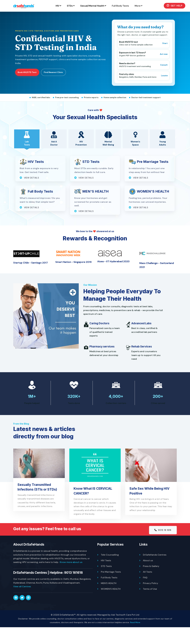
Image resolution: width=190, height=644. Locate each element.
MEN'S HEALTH (109, 600)
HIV (32, 16)
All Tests (147, 589)
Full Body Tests (94, 16)
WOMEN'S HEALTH (111, 606)
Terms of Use (150, 606)
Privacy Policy (150, 600)
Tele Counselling (110, 572)
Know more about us (71, 579)
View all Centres (22, 603)
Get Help (148, 16)
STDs (45, 16)
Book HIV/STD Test (27, 83)
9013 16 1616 (162, 547)
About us (148, 577)
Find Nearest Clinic (54, 83)
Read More (135, 639)
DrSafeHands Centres (155, 572)
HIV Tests (106, 577)
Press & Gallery (151, 583)
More (112, 16)
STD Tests (106, 583)
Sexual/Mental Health (67, 16)
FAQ (145, 594)
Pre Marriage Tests (111, 589)
